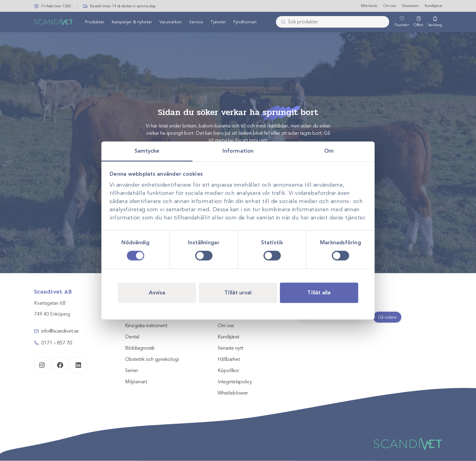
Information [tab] (238, 151)
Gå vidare (387, 317)
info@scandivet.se (60, 331)
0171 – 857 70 (57, 343)
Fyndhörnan (245, 22)
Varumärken (171, 22)
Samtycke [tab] (147, 151)
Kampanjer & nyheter (132, 22)
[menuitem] (95, 22)
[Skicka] (281, 22)
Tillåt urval (238, 293)
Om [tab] (329, 151)
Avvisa (157, 293)
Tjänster (218, 22)
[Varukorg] (435, 22)
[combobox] (333, 22)
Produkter (95, 22)
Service (196, 22)
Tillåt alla (319, 293)
